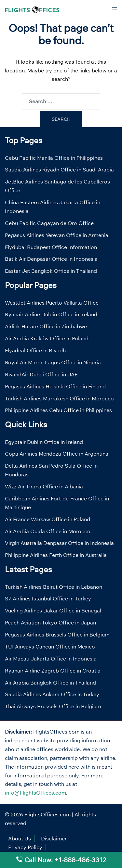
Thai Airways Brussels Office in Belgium (53, 706)
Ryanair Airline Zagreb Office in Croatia (53, 671)
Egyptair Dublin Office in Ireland (44, 442)
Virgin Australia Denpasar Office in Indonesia (59, 543)
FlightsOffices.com (47, 814)
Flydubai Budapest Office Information (51, 247)
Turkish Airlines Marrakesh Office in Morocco (59, 398)
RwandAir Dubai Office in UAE (41, 374)
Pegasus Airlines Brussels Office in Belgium (57, 635)
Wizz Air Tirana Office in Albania (44, 486)
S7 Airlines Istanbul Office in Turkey (48, 598)
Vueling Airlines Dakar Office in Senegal (53, 610)
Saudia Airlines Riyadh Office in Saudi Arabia (59, 170)
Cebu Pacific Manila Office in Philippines (54, 158)
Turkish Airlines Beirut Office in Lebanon (54, 587)
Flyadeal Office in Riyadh (35, 350)
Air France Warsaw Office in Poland (47, 519)
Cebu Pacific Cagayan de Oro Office (49, 223)
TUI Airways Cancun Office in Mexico (50, 647)
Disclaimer (54, 838)
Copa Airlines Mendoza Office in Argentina (57, 454)
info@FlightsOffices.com (35, 793)
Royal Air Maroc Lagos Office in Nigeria (53, 362)
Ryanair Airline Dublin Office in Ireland (51, 314)
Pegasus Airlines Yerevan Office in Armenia (57, 235)
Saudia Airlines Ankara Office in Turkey (52, 694)
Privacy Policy (25, 847)
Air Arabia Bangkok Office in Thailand (50, 683)
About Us (20, 838)
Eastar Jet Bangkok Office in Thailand (51, 271)
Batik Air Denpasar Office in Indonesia (51, 259)
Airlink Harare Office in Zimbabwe (46, 326)
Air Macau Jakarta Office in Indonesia (51, 659)
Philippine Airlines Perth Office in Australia (56, 555)
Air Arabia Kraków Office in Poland (47, 338)
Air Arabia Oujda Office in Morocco (48, 531)
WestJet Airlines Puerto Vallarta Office (52, 303)
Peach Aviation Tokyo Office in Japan (50, 623)
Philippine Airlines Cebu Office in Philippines (58, 410)
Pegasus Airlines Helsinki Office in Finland (55, 386)
